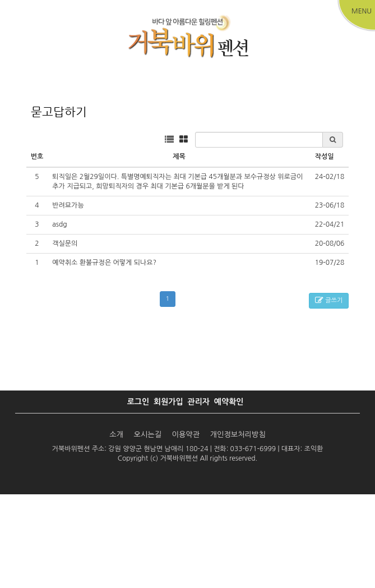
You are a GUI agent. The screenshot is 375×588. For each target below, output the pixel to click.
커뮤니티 (337, 138)
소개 (117, 528)
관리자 (198, 495)
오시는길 (147, 528)
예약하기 (187, 138)
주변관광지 (262, 138)
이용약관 (186, 528)
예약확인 (229, 495)
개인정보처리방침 (238, 528)
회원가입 (168, 495)
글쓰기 (329, 395)
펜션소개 (37, 138)
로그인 (138, 495)
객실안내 (112, 138)
